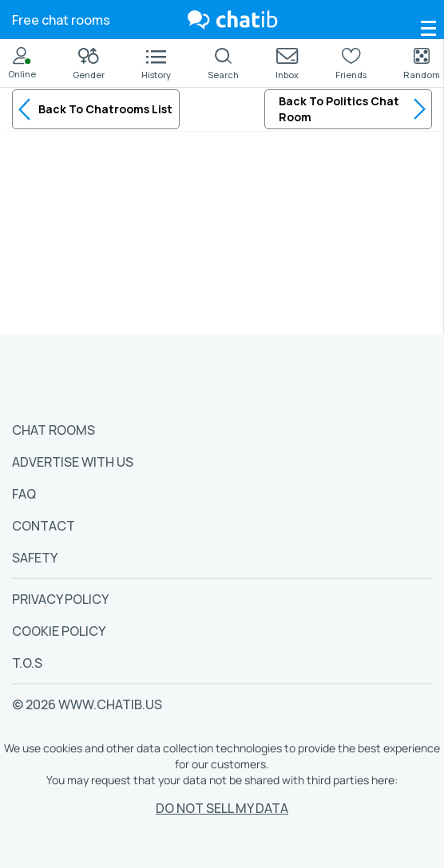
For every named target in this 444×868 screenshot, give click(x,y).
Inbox (287, 64)
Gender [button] (89, 64)
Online (22, 63)
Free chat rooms (61, 20)
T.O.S (27, 663)
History (156, 65)
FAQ (24, 494)
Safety (35, 558)
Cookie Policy (59, 631)
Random (422, 64)
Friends (351, 64)
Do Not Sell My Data (222, 808)
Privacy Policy (60, 599)
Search (223, 64)
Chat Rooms (54, 430)
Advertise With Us (73, 462)
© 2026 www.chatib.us (87, 704)
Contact (44, 526)
